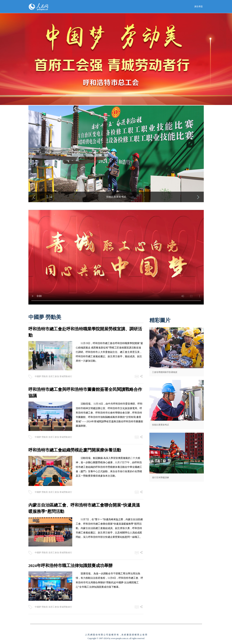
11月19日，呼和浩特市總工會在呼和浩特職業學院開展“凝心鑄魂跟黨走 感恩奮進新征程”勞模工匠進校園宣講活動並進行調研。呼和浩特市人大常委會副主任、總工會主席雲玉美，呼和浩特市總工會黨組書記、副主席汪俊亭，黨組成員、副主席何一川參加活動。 (109, 352)
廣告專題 (199, 7)
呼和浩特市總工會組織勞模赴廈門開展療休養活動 (75, 450)
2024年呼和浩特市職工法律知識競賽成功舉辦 (70, 566)
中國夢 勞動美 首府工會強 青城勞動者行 (53, 376)
